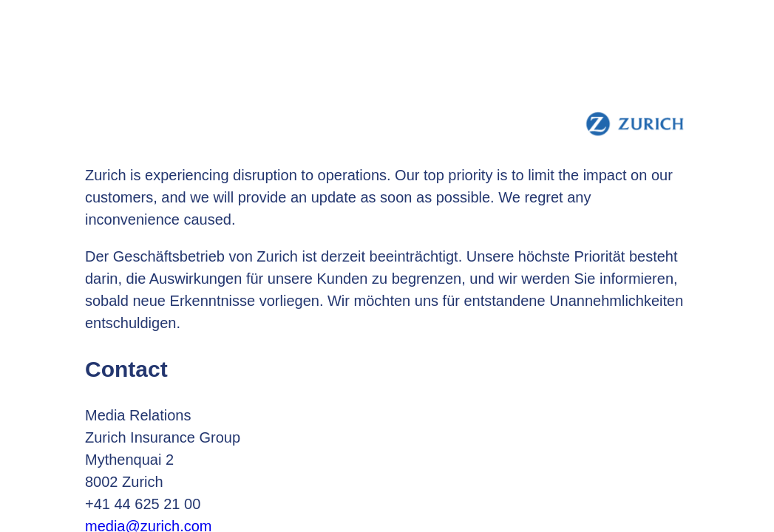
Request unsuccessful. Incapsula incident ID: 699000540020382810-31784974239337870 (387, 266)
